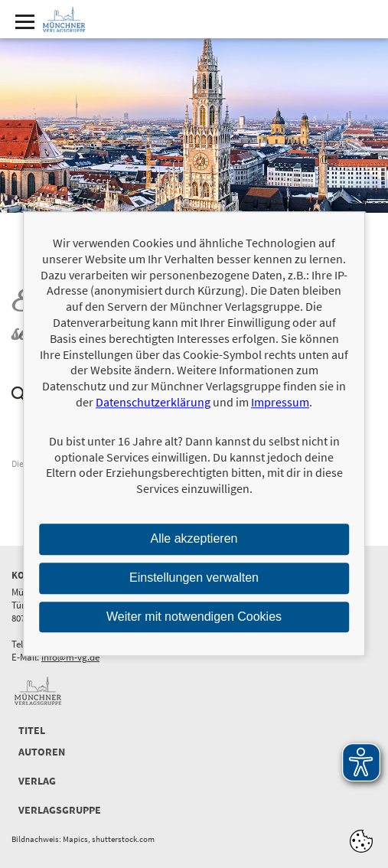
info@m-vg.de (70, 657)
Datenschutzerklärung (153, 402)
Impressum (280, 402)
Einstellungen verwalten (194, 578)
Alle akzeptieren (194, 538)
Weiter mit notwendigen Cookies (194, 617)
